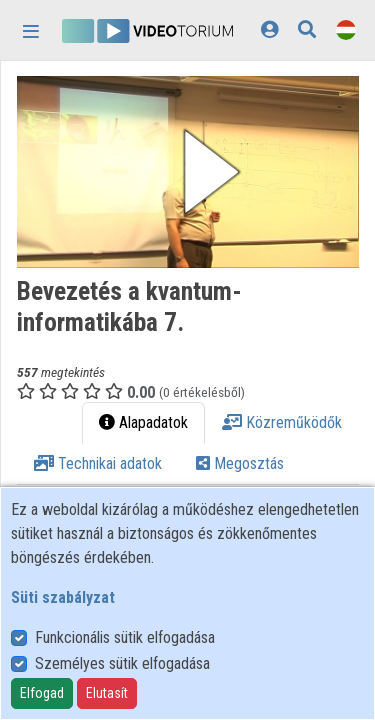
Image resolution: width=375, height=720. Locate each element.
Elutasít (107, 693)
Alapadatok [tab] (143, 422)
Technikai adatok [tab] (98, 463)
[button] (188, 172)
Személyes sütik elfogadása (122, 663)
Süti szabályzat (63, 597)
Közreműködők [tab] (282, 422)
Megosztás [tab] (240, 463)
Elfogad (42, 693)
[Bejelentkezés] (269, 29)
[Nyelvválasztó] (346, 29)
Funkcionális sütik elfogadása (125, 637)
